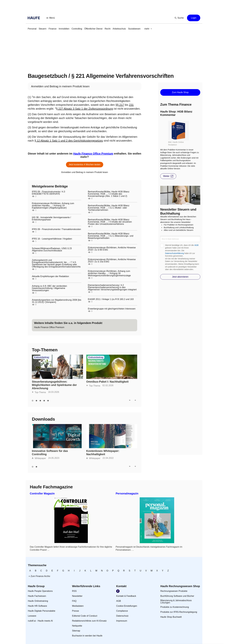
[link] (32, 29)
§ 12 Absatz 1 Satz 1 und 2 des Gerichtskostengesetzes (69, 141)
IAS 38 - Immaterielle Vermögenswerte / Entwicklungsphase (51, 219)
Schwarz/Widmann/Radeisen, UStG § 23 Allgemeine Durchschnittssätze (52, 250)
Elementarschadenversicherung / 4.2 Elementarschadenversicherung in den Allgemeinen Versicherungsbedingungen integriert (112, 287)
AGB (196, 245)
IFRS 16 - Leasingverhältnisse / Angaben (52, 239)
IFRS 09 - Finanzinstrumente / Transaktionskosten (56, 229)
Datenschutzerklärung (174, 253)
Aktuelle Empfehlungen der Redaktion (50, 276)
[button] (51, 18)
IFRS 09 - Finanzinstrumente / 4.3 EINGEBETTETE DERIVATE (48, 193)
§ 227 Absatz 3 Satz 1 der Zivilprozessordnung (85, 109)
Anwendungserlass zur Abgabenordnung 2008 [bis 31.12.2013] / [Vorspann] (57, 301)
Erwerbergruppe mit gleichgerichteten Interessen (112, 309)
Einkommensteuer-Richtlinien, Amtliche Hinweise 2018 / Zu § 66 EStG (112, 249)
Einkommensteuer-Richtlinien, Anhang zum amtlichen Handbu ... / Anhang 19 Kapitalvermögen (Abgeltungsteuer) (53, 206)
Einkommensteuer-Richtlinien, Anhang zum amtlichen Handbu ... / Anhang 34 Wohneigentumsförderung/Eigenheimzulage (109, 273)
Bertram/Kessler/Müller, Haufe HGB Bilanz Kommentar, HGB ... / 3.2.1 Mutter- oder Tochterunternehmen (109, 208)
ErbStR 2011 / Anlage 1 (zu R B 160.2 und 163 (111, 299)
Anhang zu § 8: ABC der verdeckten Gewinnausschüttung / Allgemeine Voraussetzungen (49, 288)
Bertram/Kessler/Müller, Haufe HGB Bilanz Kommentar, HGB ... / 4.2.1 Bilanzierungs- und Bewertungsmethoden (111, 236)
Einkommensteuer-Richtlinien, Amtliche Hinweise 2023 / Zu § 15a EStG (112, 261)
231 (131, 105)
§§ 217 (120, 105)
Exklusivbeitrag (42, 357)
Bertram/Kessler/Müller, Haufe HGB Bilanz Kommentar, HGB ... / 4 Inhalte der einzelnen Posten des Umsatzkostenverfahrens (110, 222)
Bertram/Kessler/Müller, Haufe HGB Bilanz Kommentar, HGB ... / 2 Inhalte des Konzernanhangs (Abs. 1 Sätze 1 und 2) (109, 194)
